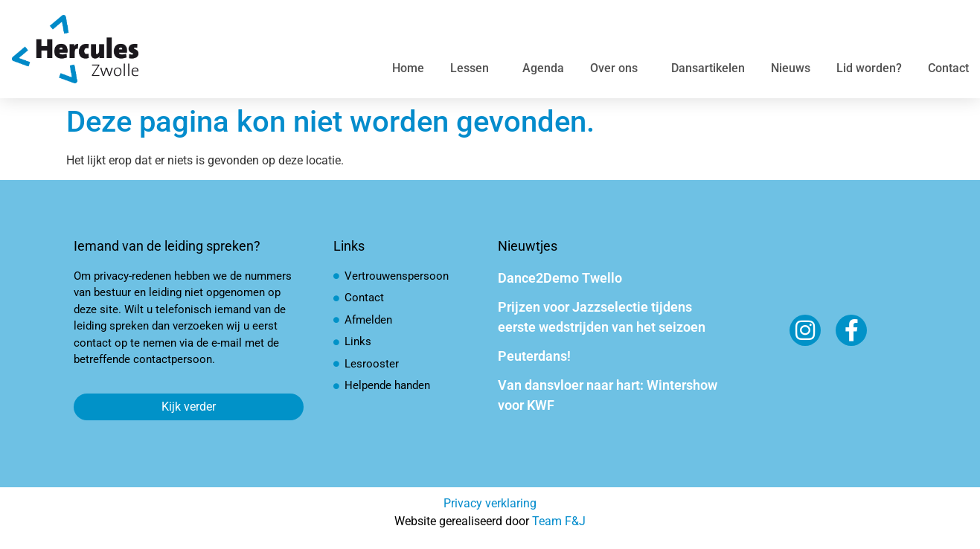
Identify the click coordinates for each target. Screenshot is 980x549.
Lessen (473, 68)
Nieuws (791, 68)
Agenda (543, 68)
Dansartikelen (708, 68)
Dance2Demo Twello (560, 278)
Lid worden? (869, 68)
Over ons (618, 68)
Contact (948, 68)
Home (408, 68)
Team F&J (559, 521)
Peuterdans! (534, 356)
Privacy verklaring (490, 503)
